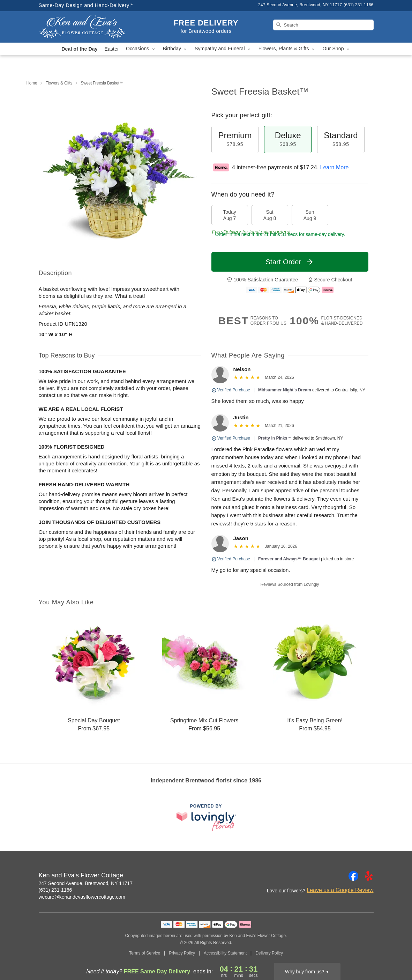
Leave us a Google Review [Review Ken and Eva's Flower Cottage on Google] (340, 890)
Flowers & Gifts (59, 83)
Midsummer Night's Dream (285, 390)
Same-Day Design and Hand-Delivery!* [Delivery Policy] (86, 5)
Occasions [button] (141, 49)
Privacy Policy (182, 953)
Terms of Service (145, 953)
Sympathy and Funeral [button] (223, 49)
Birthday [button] (175, 49)
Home (32, 83)
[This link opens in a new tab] (206, 817)
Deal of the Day (79, 49)
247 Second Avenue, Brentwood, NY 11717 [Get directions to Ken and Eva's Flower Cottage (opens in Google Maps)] (86, 883)
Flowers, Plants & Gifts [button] (287, 49)
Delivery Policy (269, 953)
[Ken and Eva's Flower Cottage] (89, 27)
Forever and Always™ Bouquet (289, 559)
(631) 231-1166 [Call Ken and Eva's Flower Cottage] (55, 890)
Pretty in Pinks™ (275, 438)
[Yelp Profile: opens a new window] (369, 876)
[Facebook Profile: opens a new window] (353, 876)
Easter (112, 49)
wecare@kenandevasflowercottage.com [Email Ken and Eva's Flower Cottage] (82, 897)
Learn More (335, 167)
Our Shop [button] (337, 49)
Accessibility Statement (225, 953)
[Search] (323, 25)
